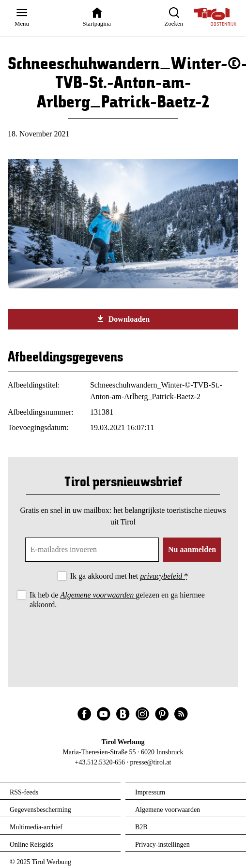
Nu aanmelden (192, 549)
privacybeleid (162, 576)
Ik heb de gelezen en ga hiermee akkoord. (117, 599)
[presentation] (123, 638)
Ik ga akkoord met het (129, 576)
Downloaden (123, 319)
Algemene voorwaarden (98, 595)
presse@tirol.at (151, 762)
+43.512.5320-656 (100, 762)
